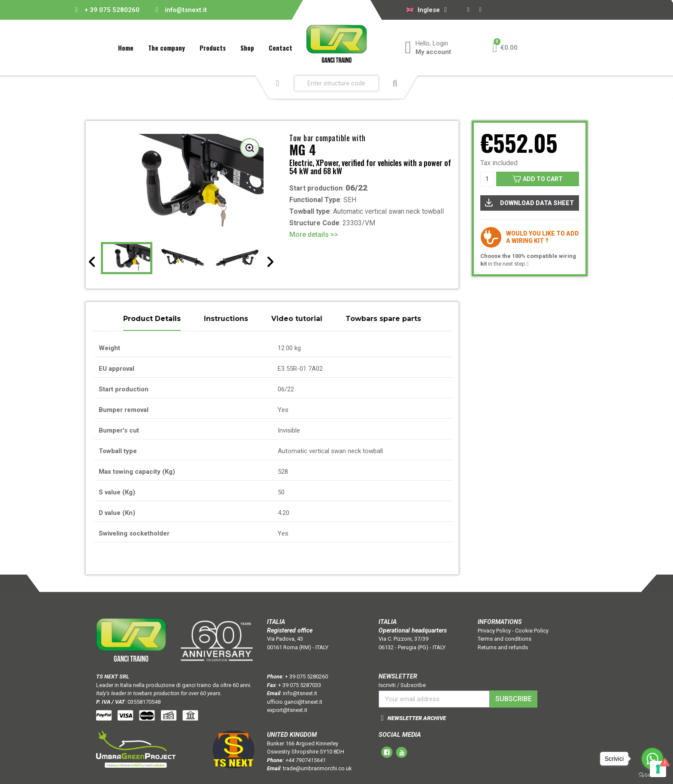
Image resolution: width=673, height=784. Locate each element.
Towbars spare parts (383, 319)
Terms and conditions (505, 639)
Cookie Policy (532, 631)
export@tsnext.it (287, 710)
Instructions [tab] (226, 319)
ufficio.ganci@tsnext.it (295, 702)
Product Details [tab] (152, 319)
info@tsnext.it (186, 10)
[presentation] (92, 262)
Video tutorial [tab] (297, 319)
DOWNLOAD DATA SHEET (529, 203)
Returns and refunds (503, 647)
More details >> (314, 235)
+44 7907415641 (306, 760)
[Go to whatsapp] (652, 759)
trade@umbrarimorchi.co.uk (317, 768)
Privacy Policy (494, 631)
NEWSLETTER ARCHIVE (417, 718)
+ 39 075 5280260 (112, 10)
